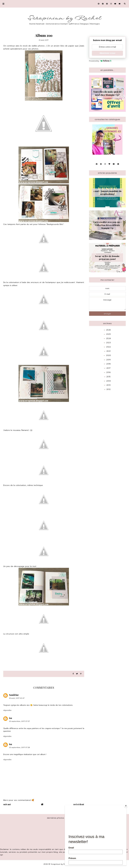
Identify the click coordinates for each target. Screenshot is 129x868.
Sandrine (14, 695)
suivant (7, 804)
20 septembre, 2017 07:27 (19, 721)
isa (11, 718)
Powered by (100, 61)
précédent (79, 804)
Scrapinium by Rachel (65, 18)
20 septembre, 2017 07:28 (20, 747)
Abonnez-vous (107, 53)
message (107, 304)
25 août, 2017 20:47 (17, 698)
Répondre (7, 710)
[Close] (126, 806)
